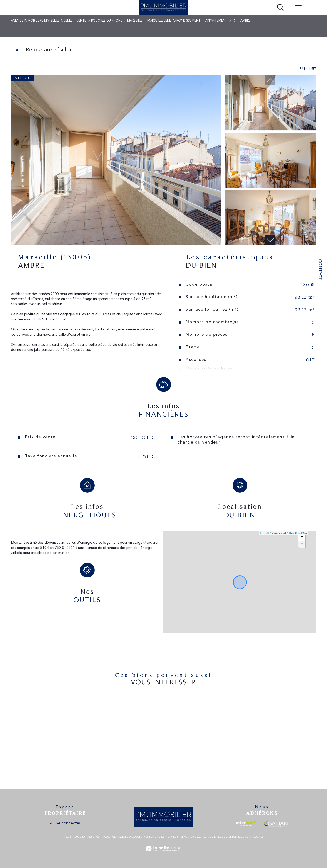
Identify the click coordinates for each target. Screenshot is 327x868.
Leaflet (264, 533)
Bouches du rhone (107, 21)
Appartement (216, 21)
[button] (270, 240)
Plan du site (174, 837)
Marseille (135, 21)
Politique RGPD (242, 837)
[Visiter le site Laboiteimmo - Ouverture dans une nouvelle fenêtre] (163, 854)
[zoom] (116, 244)
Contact (320, 269)
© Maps (277, 533)
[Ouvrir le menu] (298, 7)
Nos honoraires (154, 837)
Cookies (258, 837)
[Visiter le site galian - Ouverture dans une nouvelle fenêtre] (276, 823)
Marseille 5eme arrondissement (174, 21)
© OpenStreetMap (297, 533)
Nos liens (224, 837)
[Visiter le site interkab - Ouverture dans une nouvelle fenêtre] (246, 823)
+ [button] (302, 537)
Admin (212, 837)
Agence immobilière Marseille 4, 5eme (41, 21)
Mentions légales (195, 837)
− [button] (302, 544)
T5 (234, 21)
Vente (81, 21)
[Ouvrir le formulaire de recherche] (280, 7)
